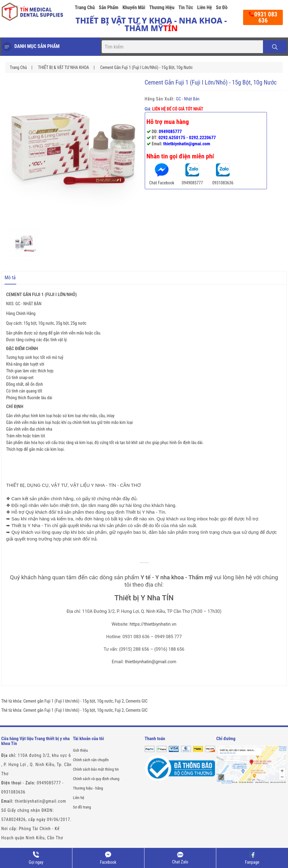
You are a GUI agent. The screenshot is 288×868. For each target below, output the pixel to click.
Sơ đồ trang (82, 807)
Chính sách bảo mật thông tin (96, 769)
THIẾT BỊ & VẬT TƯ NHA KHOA (63, 67)
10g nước (105, 701)
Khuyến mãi (134, 7)
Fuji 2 (119, 701)
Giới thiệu (80, 750)
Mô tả (10, 278)
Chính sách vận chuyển (91, 760)
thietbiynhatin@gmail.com (151, 662)
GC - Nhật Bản (188, 99)
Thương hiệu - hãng (88, 788)
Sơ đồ (222, 7)
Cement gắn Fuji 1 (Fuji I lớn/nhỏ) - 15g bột (59, 701)
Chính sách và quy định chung (96, 779)
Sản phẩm (109, 7)
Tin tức (186, 7)
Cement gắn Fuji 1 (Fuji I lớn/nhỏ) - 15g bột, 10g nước (146, 67)
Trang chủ (85, 7)
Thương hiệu (162, 7)
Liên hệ (204, 7)
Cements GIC (137, 701)
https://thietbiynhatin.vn (153, 624)
